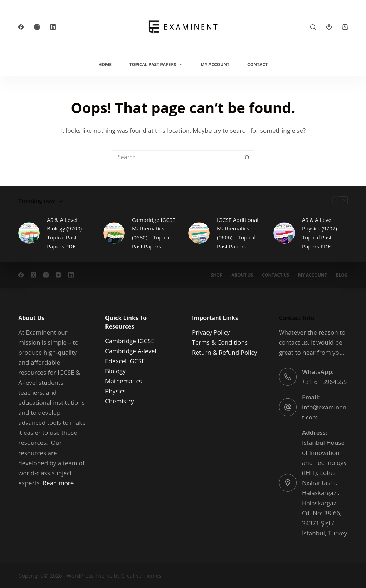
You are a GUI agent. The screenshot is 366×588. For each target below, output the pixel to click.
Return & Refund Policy (224, 352)
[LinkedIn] (53, 27)
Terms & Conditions (220, 342)
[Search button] (247, 157)
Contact (258, 65)
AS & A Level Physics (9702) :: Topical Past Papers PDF (322, 233)
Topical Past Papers (157, 65)
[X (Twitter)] (33, 275)
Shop (217, 275)
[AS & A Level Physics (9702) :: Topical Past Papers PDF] (284, 233)
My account (313, 275)
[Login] (329, 27)
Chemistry (119, 401)
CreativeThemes (141, 575)
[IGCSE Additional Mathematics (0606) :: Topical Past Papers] (199, 233)
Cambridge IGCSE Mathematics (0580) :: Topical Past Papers (154, 233)
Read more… (61, 483)
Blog (342, 275)
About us (243, 275)
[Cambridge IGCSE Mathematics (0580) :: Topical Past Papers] (114, 233)
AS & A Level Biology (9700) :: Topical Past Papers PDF (66, 233)
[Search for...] (176, 157)
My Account (215, 65)
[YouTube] (58, 275)
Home (105, 65)
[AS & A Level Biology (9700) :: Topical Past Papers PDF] (29, 233)
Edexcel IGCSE (125, 361)
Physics (115, 391)
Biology (115, 371)
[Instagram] (37, 27)
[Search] (313, 27)
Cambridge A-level (131, 351)
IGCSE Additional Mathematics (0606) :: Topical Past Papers (238, 233)
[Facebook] (21, 27)
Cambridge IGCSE (130, 341)
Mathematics (123, 381)
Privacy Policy (211, 332)
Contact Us (276, 275)
